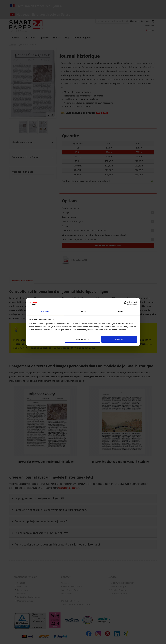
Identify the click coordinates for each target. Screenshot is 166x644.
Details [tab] (83, 312)
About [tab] (121, 312)
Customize (83, 339)
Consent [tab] (45, 312)
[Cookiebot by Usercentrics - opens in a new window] (126, 303)
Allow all (119, 339)
